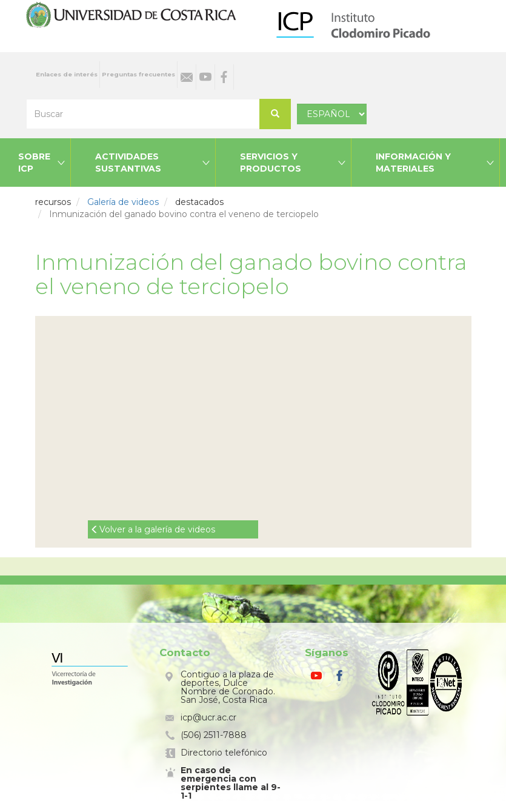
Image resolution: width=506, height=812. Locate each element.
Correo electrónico (187, 77)
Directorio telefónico (224, 753)
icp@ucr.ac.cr (208, 717)
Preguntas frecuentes (138, 74)
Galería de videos (123, 202)
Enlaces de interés (67, 74)
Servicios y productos (271, 163)
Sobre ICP (34, 163)
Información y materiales (413, 163)
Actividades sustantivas (128, 163)
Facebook (224, 77)
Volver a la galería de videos (157, 529)
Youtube (205, 77)
